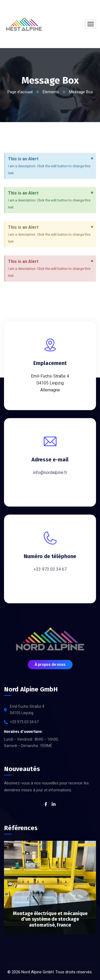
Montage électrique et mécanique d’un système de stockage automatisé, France (50, 919)
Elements (51, 92)
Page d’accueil (20, 92)
